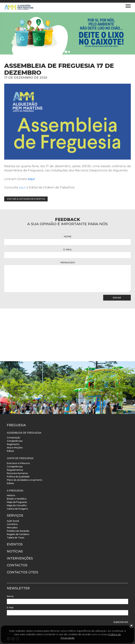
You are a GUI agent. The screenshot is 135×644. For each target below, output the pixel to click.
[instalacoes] (67, 388)
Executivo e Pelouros (18, 463)
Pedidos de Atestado (18, 531)
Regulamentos (15, 470)
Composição (14, 438)
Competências (15, 441)
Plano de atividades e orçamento (25, 480)
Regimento (13, 444)
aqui (22, 187)
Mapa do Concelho (17, 505)
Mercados (12, 528)
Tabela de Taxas (16, 538)
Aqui (31, 179)
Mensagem (67, 262)
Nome (68, 236)
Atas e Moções (15, 448)
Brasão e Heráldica (17, 499)
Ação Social (13, 521)
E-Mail (68, 249)
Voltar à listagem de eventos (26, 199)
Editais (10, 451)
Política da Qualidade (18, 477)
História (11, 495)
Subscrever (121, 622)
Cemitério (12, 524)
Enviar (117, 298)
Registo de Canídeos (18, 534)
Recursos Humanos (17, 473)
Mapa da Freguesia (17, 502)
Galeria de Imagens (17, 509)
